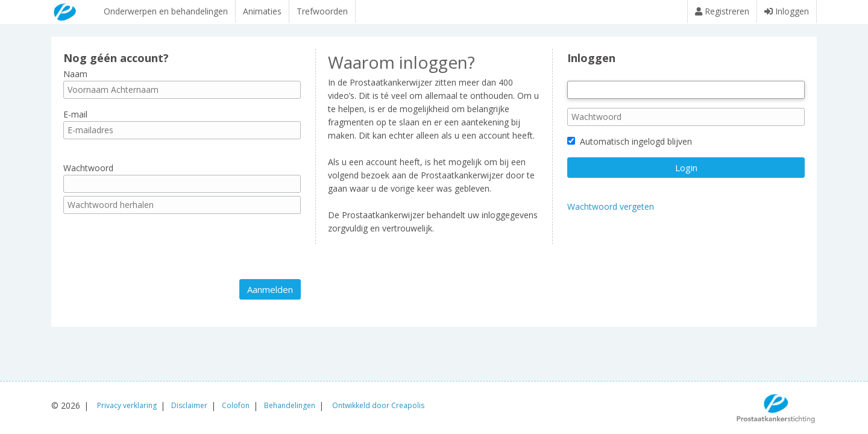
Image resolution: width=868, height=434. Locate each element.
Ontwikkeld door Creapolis (378, 405)
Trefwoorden (322, 11)
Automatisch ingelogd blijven (630, 147)
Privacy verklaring (127, 405)
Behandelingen (290, 405)
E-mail (75, 120)
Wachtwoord (88, 174)
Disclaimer (189, 405)
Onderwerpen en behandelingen (166, 11)
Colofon (236, 405)
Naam (75, 79)
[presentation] (155, 253)
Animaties (262, 11)
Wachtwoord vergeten (611, 212)
